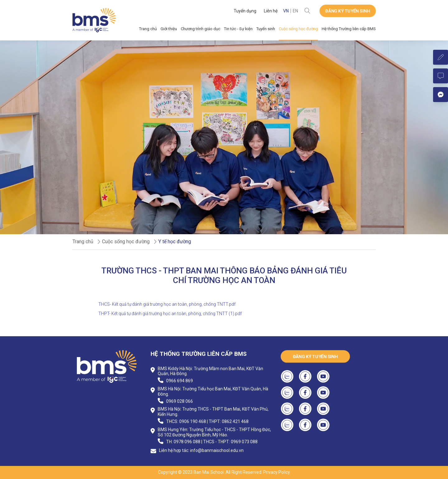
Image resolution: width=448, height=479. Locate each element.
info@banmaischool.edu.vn (217, 450)
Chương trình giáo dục (201, 29)
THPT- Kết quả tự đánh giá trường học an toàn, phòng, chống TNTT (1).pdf (170, 314)
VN (286, 11)
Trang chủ (148, 29)
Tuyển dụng (245, 11)
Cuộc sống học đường (298, 29)
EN (295, 11)
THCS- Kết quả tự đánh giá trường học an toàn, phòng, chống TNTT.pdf (167, 304)
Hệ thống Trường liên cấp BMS (349, 29)
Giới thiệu (169, 29)
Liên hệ (271, 11)
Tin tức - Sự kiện (238, 29)
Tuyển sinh (266, 29)
